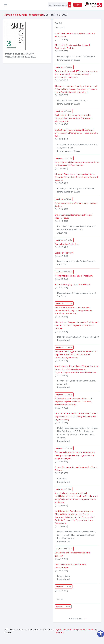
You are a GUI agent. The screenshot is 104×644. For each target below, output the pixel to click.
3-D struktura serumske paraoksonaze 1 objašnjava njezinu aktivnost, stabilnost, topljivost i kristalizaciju (73, 402)
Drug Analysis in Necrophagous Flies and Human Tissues (74, 217)
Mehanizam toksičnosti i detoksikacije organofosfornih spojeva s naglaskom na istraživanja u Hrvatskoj (73, 311)
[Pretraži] (70, 5)
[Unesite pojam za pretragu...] (58, 5)
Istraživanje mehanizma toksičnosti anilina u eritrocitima (75, 35)
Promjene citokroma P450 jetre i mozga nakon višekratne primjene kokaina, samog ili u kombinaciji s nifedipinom (76, 74)
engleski (64, 67)
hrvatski (63, 607)
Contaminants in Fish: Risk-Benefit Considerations (71, 566)
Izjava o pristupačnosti (66, 629)
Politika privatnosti (87, 629)
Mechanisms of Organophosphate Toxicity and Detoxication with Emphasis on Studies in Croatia (76, 325)
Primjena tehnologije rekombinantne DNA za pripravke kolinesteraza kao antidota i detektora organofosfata (76, 354)
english (78, 5)
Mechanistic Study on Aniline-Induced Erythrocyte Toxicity (72, 47)
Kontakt (60, 632)
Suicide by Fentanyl (64, 253)
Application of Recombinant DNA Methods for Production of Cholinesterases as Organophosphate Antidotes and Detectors (77, 369)
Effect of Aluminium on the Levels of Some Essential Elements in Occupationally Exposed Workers (76, 177)
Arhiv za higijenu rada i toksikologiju (23, 15)
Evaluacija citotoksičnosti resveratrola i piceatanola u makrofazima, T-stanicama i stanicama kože (74, 118)
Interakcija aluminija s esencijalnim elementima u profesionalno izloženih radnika (77, 164)
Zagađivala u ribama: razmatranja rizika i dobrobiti (73, 554)
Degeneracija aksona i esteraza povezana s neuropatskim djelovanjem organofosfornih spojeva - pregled (75, 455)
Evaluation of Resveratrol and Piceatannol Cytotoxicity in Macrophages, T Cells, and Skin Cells (76, 133)
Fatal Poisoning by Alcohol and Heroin (73, 285)
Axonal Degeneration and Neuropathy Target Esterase (76, 469)
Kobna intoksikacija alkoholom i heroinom (74, 276)
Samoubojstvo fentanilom (67, 244)
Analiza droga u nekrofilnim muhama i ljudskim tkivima (76, 205)
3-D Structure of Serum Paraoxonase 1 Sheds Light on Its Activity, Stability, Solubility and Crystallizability (76, 416)
